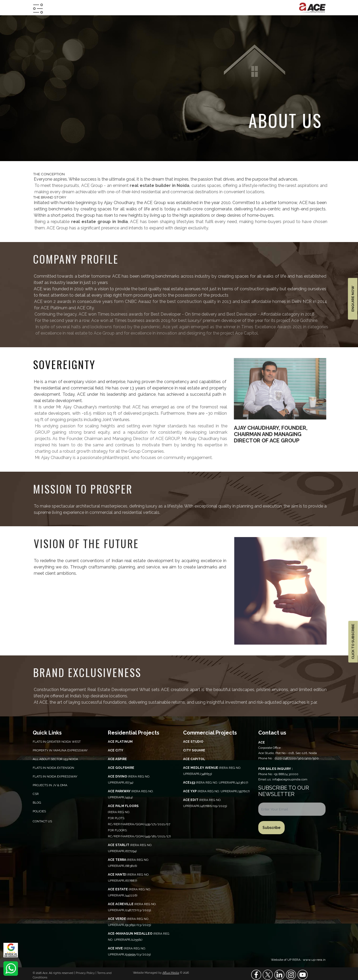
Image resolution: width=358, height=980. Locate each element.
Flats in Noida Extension (53, 768)
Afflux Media (171, 973)
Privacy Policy (86, 973)
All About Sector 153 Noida (55, 759)
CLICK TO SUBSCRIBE (353, 642)
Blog (37, 803)
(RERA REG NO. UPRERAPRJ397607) (216, 791)
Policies (39, 811)
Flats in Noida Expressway (55, 776)
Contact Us (42, 821)
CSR (36, 794)
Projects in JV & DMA (50, 785)
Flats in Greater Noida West (57, 742)
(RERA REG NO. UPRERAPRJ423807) (216, 783)
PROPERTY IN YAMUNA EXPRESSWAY (60, 750)
